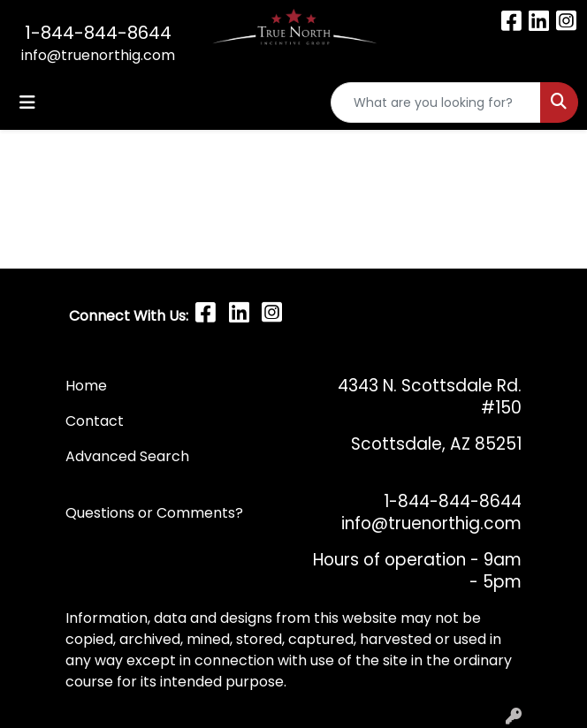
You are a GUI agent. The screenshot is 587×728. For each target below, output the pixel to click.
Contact (96, 421)
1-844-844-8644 (98, 33)
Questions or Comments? (154, 513)
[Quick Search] (436, 102)
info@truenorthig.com (98, 55)
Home (86, 386)
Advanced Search (127, 456)
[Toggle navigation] (27, 102)
